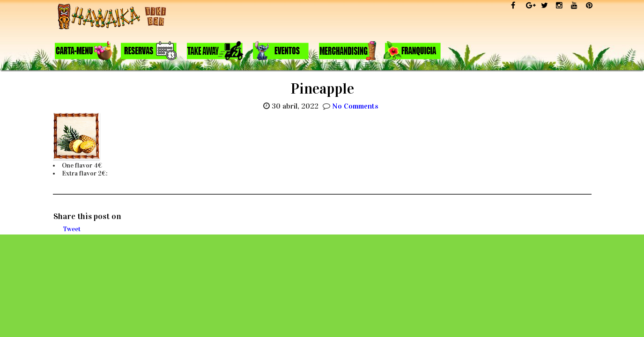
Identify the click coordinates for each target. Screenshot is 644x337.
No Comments (355, 106)
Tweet (72, 229)
